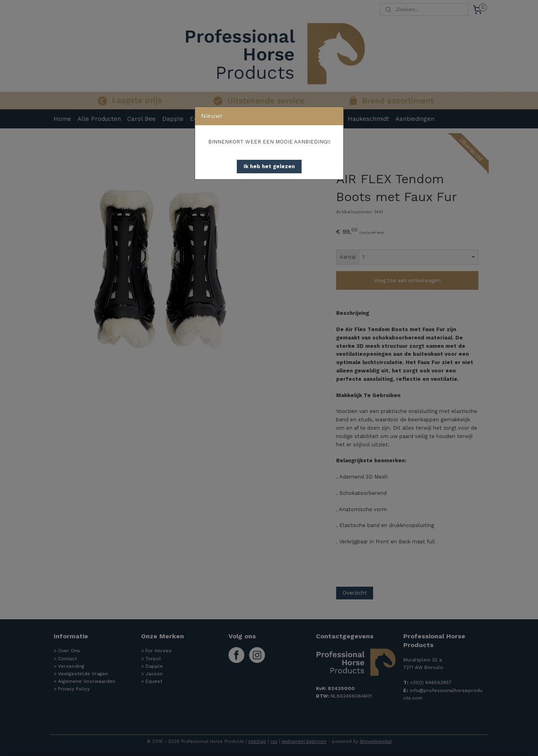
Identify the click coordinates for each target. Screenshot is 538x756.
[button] (269, 167)
